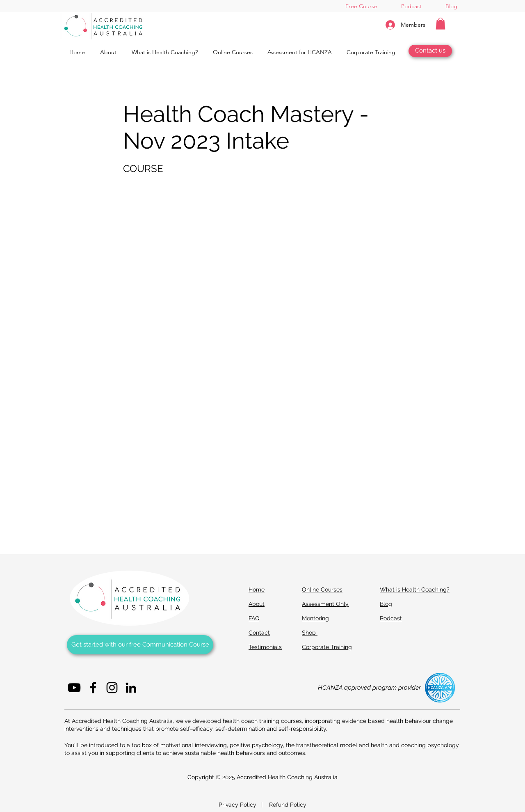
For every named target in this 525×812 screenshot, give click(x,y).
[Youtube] (74, 688)
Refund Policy (288, 805)
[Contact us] (430, 51)
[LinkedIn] (131, 688)
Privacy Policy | (244, 805)
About (257, 604)
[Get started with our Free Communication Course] (140, 645)
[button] (441, 24)
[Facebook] (93, 688)
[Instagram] (112, 688)
